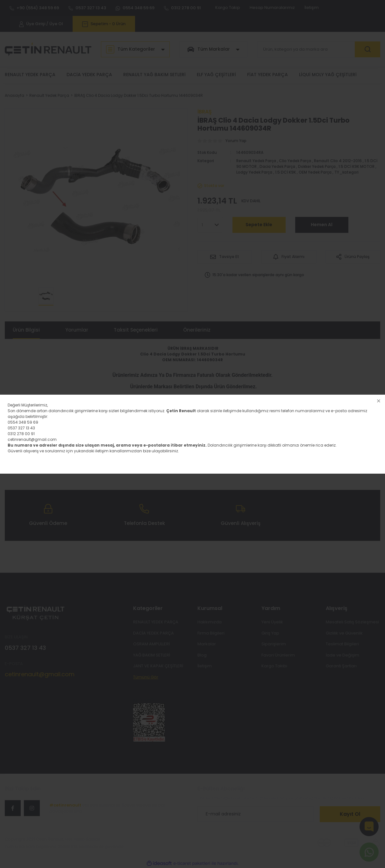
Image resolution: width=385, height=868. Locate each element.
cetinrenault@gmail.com (32, 439)
